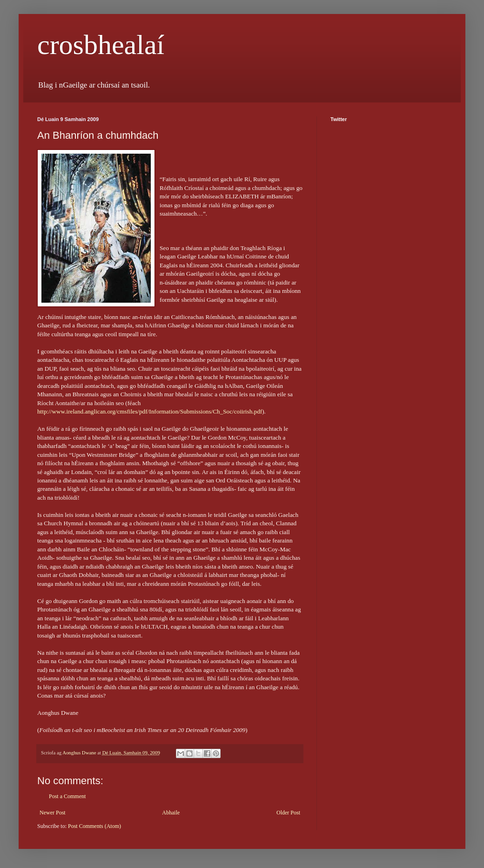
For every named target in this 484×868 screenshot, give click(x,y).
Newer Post (53, 813)
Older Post (288, 813)
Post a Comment (67, 796)
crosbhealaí (101, 45)
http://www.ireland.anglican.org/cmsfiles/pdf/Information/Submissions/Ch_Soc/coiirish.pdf (150, 411)
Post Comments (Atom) (94, 826)
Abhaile (171, 813)
